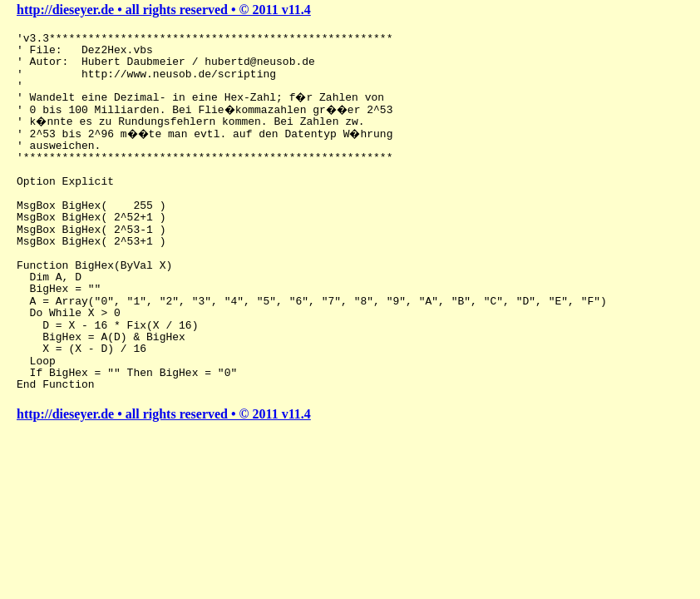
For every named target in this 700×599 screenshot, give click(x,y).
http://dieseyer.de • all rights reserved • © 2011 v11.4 (164, 10)
